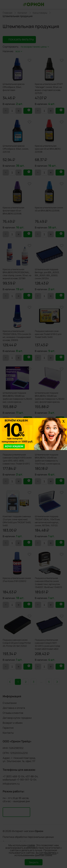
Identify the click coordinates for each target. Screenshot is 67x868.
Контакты (8, 733)
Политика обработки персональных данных (28, 837)
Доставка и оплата (14, 708)
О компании (10, 703)
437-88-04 (32, 776)
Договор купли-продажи (17, 718)
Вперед (57, 682)
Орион (39, 831)
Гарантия (8, 728)
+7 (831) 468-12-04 (13, 776)
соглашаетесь (48, 853)
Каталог (23, 13)
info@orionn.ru (11, 784)
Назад (10, 682)
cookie (31, 845)
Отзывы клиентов (13, 713)
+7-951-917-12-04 (26, 780)
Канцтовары (40, 13)
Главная (8, 13)
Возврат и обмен (13, 723)
